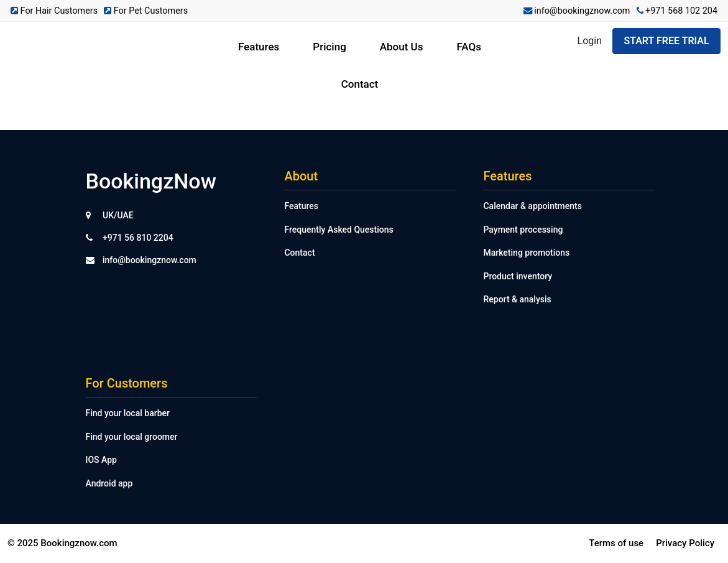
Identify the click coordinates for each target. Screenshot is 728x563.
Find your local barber (128, 413)
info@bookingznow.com (577, 11)
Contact (360, 84)
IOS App (101, 460)
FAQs (469, 47)
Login (590, 41)
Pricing (329, 47)
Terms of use (616, 543)
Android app (109, 483)
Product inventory (518, 276)
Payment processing (523, 230)
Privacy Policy (685, 543)
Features (259, 47)
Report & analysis (517, 299)
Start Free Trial (666, 41)
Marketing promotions (526, 253)
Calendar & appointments (532, 206)
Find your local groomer (132, 437)
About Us (402, 47)
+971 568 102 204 (677, 11)
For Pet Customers (146, 11)
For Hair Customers (54, 11)
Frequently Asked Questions (339, 230)
